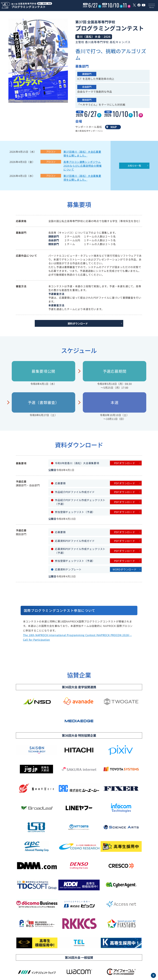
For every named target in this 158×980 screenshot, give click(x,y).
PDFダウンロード (125, 463)
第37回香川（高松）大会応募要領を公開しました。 (82, 154)
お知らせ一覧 (134, 166)
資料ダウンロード (78, 323)
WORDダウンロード (125, 569)
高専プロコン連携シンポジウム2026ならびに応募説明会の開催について (83, 166)
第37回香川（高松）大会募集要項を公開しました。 (82, 178)
